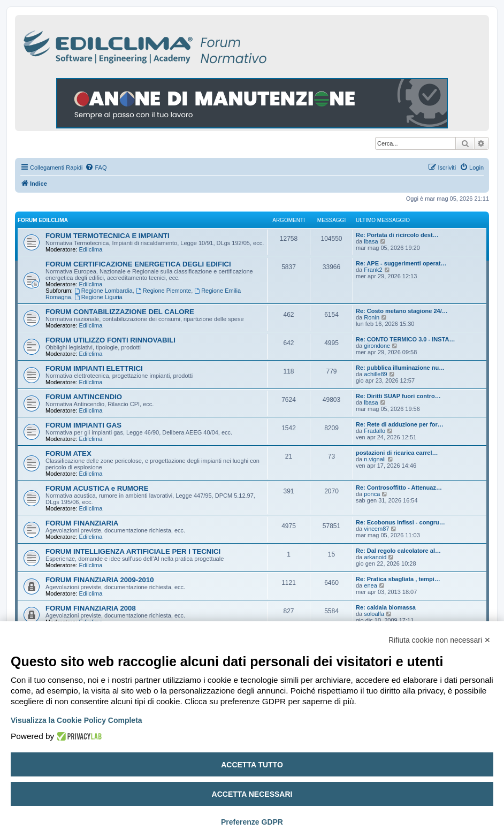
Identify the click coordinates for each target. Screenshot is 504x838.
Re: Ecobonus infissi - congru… (400, 522)
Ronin (372, 317)
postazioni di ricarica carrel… (397, 453)
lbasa (371, 241)
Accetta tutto (252, 765)
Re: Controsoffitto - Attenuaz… (399, 487)
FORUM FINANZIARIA (82, 523)
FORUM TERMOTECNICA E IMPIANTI (108, 236)
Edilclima (90, 249)
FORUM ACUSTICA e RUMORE (97, 488)
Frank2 (373, 270)
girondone (377, 346)
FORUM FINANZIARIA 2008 (91, 608)
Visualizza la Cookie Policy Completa (77, 720)
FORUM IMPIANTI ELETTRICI (94, 368)
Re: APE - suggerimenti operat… (401, 263)
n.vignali (375, 459)
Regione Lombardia (104, 291)
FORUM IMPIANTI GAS (83, 425)
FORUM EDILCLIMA (43, 220)
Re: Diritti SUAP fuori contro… (398, 396)
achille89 (375, 374)
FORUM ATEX (68, 454)
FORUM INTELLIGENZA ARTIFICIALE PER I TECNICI (133, 551)
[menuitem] (96, 167)
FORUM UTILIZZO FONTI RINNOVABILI (110, 340)
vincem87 (376, 529)
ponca (372, 494)
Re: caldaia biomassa (386, 607)
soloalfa (374, 614)
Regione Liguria (98, 297)
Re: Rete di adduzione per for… (400, 424)
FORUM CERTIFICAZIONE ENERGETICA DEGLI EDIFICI (138, 264)
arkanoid (375, 557)
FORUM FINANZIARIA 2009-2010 (100, 580)
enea (370, 585)
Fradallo (375, 431)
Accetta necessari (252, 794)
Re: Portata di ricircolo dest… (397, 235)
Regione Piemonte (163, 291)
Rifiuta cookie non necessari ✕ (440, 640)
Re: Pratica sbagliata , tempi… (398, 579)
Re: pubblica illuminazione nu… (400, 368)
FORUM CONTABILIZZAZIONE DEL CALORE (120, 312)
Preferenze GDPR (252, 822)
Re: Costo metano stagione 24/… (402, 311)
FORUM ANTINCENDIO (84, 397)
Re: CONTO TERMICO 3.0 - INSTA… (405, 339)
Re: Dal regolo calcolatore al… (398, 551)
